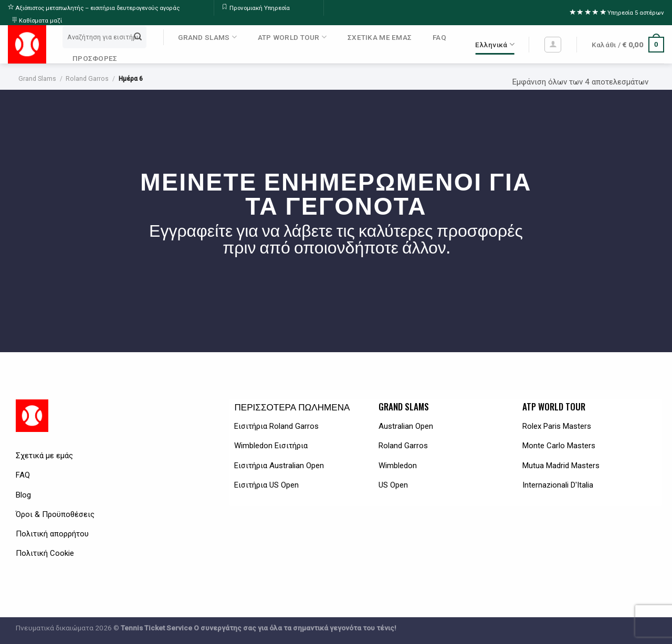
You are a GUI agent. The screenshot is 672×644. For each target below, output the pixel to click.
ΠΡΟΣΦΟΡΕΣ (95, 58)
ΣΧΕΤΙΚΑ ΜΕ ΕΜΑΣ (380, 37)
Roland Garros (87, 79)
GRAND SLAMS (207, 37)
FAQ (439, 37)
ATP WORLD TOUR (292, 37)
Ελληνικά (495, 44)
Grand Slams (37, 79)
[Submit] (138, 37)
